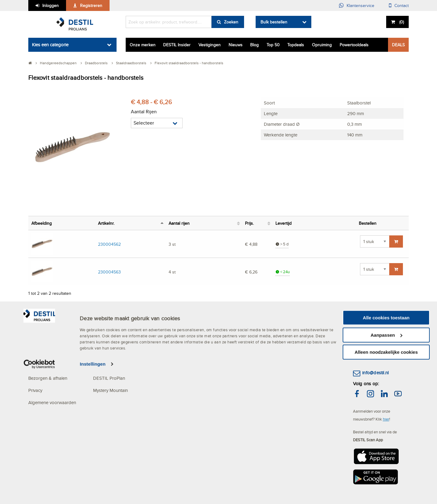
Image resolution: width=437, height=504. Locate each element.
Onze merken (143, 45)
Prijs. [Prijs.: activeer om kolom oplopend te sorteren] (249, 223)
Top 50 (273, 45)
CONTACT (364, 317)
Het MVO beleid (109, 329)
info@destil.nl (375, 373)
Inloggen (51, 5)
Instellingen (93, 498)
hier (386, 419)
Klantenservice (360, 5)
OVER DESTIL (108, 317)
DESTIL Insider (177, 45)
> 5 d (282, 244)
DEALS (398, 45)
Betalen (36, 366)
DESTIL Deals (172, 329)
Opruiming (322, 45)
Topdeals (296, 45)
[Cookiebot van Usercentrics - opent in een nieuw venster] (39, 498)
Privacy (35, 390)
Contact (402, 5)
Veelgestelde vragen (49, 329)
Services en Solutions (114, 342)
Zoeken (231, 22)
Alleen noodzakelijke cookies (386, 486)
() (401, 22)
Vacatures (168, 354)
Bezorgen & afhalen (48, 378)
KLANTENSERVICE (48, 317)
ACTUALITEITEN (176, 317)
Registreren (91, 5)
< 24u (283, 272)
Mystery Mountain (110, 390)
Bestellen (37, 354)
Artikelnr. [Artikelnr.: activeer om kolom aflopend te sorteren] (106, 223)
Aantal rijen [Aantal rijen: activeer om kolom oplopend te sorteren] (179, 223)
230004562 (109, 244)
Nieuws (236, 45)
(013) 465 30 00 (378, 353)
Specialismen (106, 366)
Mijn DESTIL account (49, 342)
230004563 (109, 272)
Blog (254, 45)
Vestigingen (210, 45)
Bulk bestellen (274, 22)
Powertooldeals (354, 45)
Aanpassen (386, 469)
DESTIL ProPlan (109, 378)
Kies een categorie (50, 45)
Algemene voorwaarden (52, 402)
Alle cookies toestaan (386, 451)
